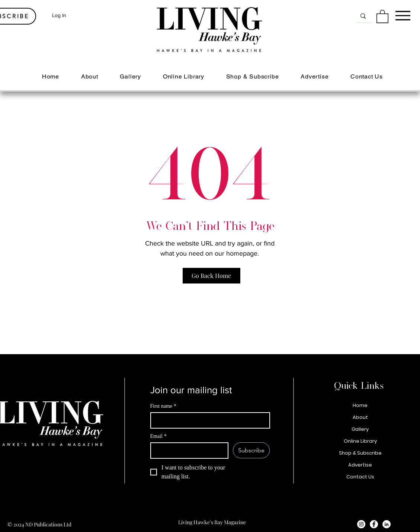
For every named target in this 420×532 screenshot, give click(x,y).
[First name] (208, 420)
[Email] (187, 451)
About (360, 417)
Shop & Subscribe (360, 453)
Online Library (360, 441)
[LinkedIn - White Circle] (387, 524)
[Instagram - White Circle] (361, 524)
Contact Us (360, 477)
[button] (382, 16)
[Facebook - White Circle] (374, 524)
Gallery (360, 429)
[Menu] (403, 15)
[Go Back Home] (211, 276)
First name (163, 406)
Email (158, 436)
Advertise (360, 465)
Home (360, 405)
